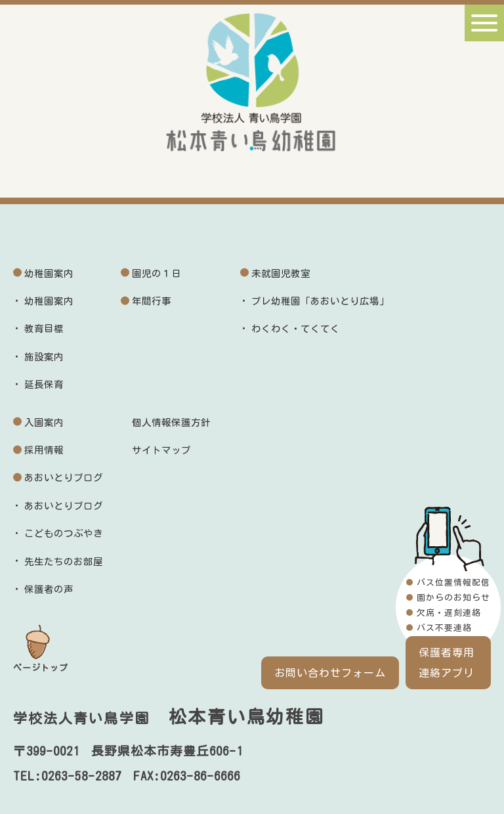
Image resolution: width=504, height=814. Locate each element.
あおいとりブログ (64, 478)
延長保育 (44, 384)
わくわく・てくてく (296, 329)
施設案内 (44, 357)
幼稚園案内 (49, 273)
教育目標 (44, 329)
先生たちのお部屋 (64, 562)
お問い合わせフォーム (330, 673)
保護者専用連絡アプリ (447, 662)
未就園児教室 (281, 273)
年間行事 (152, 301)
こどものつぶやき (64, 533)
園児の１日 (157, 273)
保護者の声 (49, 589)
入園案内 (44, 422)
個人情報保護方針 (171, 422)
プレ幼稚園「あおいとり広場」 (320, 301)
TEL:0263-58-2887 (67, 776)
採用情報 (44, 450)
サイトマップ (161, 450)
